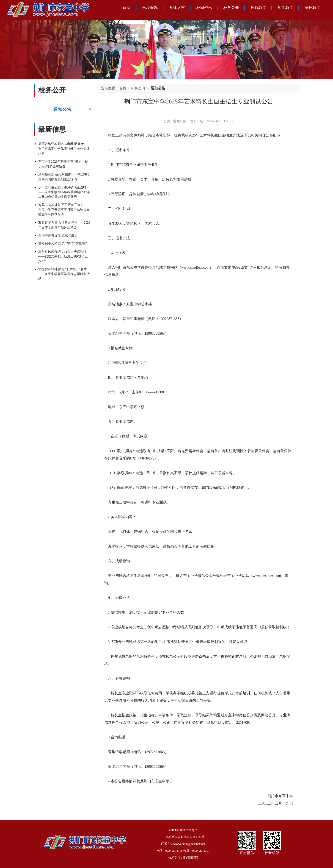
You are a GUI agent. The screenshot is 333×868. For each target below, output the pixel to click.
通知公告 (62, 109)
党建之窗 (177, 8)
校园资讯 (204, 8)
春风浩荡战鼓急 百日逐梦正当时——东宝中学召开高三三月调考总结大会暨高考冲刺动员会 (64, 210)
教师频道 (258, 8)
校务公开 (231, 8)
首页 (127, 8)
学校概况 (150, 8)
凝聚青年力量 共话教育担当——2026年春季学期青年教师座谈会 (64, 225)
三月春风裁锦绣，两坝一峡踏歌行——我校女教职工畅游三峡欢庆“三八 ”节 (63, 256)
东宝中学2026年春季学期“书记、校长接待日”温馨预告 (63, 164)
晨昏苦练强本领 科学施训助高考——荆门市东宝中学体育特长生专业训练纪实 (64, 149)
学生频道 (285, 8)
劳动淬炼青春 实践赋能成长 (58, 235)
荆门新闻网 (191, 858)
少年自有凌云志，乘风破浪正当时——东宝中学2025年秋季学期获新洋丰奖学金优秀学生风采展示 (64, 192)
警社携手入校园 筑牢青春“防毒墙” (63, 243)
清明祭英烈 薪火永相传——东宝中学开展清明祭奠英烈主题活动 (64, 177)
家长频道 (312, 8)
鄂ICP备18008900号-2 (183, 830)
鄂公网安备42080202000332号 (185, 837)
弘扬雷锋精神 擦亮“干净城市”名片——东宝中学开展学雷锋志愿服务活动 (64, 274)
